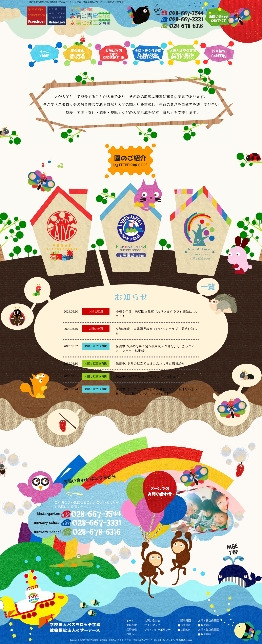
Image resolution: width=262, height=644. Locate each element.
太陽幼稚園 (184, 621)
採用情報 (132, 630)
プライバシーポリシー (158, 630)
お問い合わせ (152, 621)
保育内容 (186, 625)
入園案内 (186, 630)
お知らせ (132, 634)
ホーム (130, 621)
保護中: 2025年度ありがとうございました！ (148, 376)
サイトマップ (152, 625)
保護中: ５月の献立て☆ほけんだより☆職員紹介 (150, 363)
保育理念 (132, 625)
